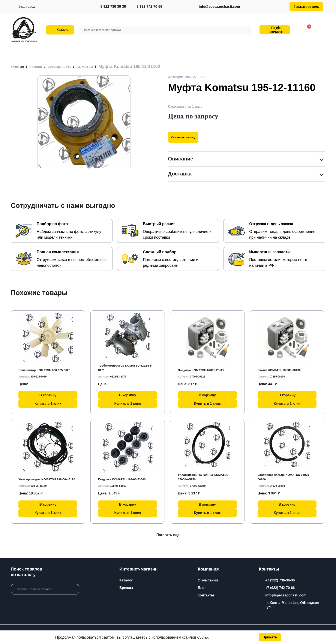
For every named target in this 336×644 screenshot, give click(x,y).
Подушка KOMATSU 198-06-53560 (126, 478)
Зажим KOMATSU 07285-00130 (283, 368)
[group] (84, 122)
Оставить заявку (187, 137)
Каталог (126, 580)
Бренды (126, 588)
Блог (202, 588)
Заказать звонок (306, 7)
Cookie (203, 637)
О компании (208, 580)
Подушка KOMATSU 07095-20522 (205, 368)
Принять (269, 637)
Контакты (206, 595)
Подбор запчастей (274, 30)
